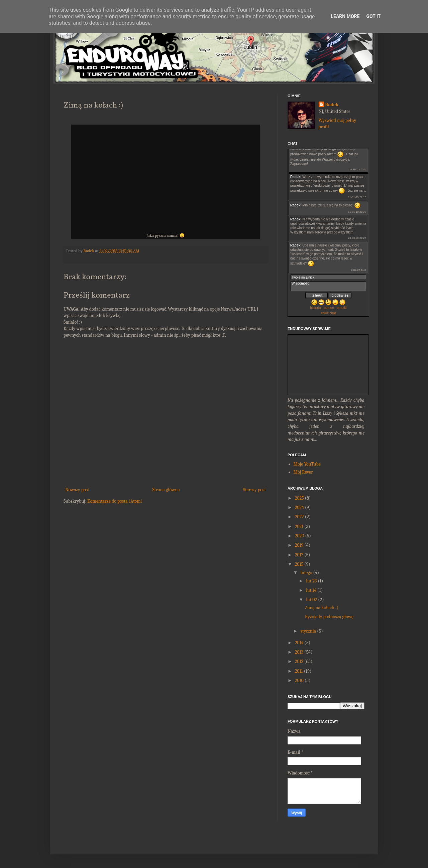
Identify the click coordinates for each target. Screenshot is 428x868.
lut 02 (311, 600)
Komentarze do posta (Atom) (115, 501)
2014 (299, 643)
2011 (299, 671)
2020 (300, 536)
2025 (299, 498)
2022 (299, 517)
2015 (299, 564)
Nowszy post (77, 490)
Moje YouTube (307, 464)
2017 (299, 555)
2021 (299, 527)
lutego (306, 573)
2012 (299, 661)
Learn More (345, 16)
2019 (299, 545)
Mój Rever (303, 472)
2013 (299, 652)
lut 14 (311, 590)
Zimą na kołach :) (322, 608)
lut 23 (311, 581)
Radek (332, 105)
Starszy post (254, 490)
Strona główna (166, 490)
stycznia (308, 631)
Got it (373, 16)
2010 (299, 680)
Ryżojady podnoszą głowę (329, 617)
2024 (299, 507)
